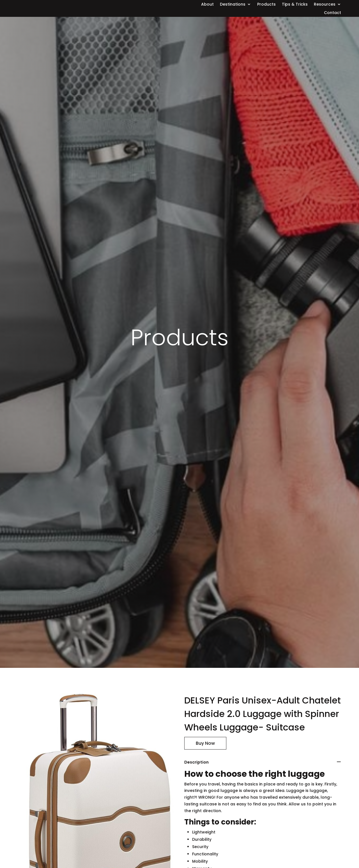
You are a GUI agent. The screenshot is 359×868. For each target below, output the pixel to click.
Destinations (233, 5)
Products (266, 5)
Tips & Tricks (295, 5)
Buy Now (205, 743)
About (207, 5)
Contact (332, 13)
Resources (325, 5)
